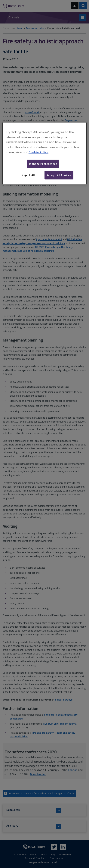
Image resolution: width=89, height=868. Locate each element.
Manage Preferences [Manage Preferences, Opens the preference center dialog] (43, 164)
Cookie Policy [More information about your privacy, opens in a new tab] (38, 152)
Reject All (28, 175)
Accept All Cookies (59, 175)
